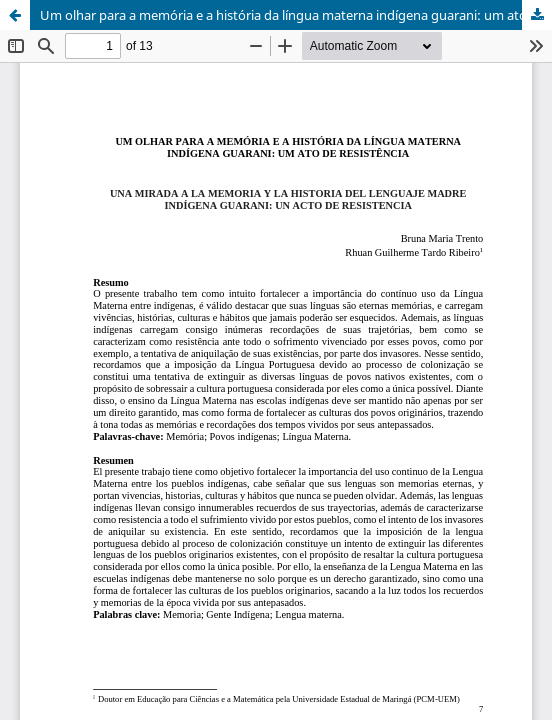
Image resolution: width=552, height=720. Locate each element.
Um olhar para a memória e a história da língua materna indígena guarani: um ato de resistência (296, 15)
